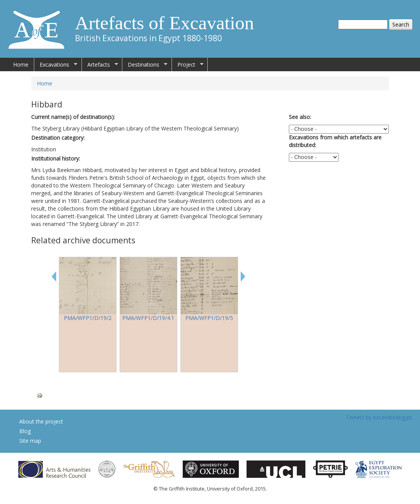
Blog (25, 431)
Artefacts (100, 65)
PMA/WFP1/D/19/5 (209, 318)
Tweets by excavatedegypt (379, 417)
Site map (30, 441)
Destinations (145, 65)
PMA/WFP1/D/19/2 (88, 318)
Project (188, 65)
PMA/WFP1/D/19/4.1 (148, 318)
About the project (41, 421)
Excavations (56, 65)
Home (21, 64)
